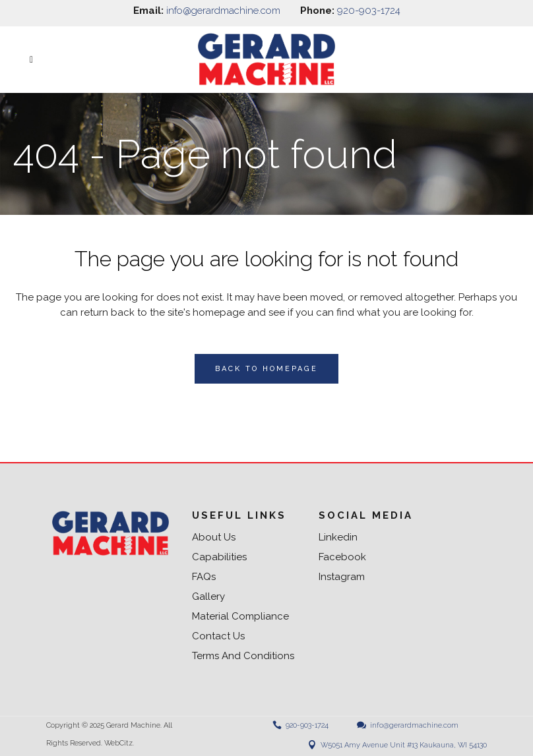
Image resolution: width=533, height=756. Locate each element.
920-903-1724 (369, 11)
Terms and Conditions (243, 656)
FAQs (204, 577)
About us (214, 538)
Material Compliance (240, 617)
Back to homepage (266, 369)
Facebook (342, 557)
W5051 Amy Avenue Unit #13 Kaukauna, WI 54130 (404, 745)
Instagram (342, 577)
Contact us (218, 636)
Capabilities (219, 557)
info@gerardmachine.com (223, 11)
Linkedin (338, 538)
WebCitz (118, 743)
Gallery (208, 597)
